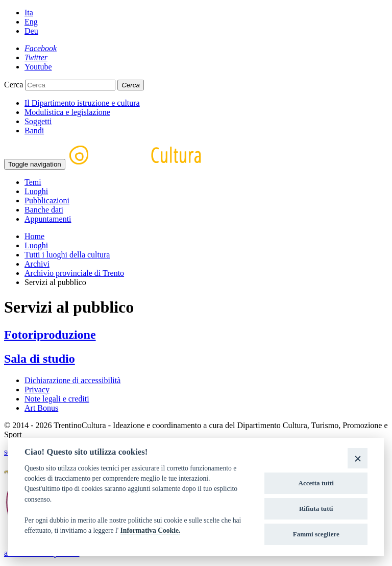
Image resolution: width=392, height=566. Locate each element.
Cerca (14, 85)
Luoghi (36, 191)
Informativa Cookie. (151, 530)
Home (34, 236)
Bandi (34, 131)
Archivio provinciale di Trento (74, 273)
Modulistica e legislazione (67, 112)
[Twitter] (36, 57)
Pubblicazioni (47, 201)
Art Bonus (41, 408)
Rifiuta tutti (316, 509)
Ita (29, 13)
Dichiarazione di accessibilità (72, 380)
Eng (31, 22)
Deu (31, 31)
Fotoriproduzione (50, 335)
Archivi (37, 264)
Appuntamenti (48, 219)
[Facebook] (41, 48)
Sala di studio (40, 359)
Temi (33, 182)
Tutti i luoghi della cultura (67, 255)
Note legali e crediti (57, 399)
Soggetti (38, 121)
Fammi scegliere (316, 534)
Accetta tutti (316, 483)
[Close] (358, 458)
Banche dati (44, 210)
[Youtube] (38, 67)
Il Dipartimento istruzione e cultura (82, 103)
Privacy (37, 390)
